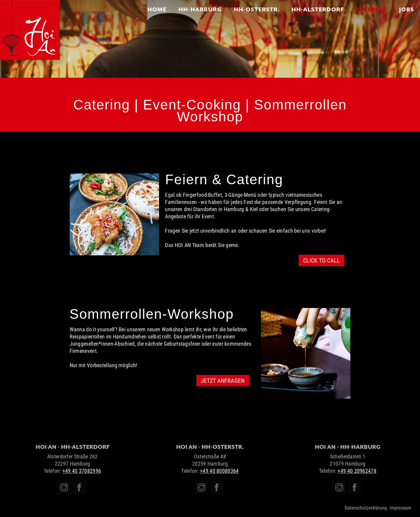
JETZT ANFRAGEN (223, 381)
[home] (30, 30)
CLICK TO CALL (322, 260)
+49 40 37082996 (82, 471)
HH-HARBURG (200, 9)
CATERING (371, 9)
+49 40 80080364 (219, 471)
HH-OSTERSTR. (257, 9)
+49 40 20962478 (357, 471)
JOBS (407, 9)
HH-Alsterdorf (318, 9)
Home (157, 9)
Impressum (400, 508)
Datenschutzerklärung (366, 508)
